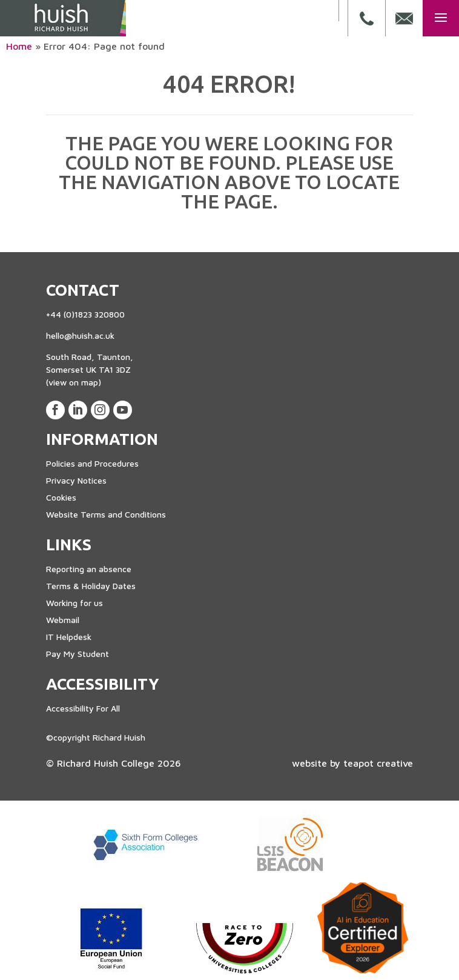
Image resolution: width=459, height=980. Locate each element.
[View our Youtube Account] (123, 410)
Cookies (61, 497)
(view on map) (74, 382)
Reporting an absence (89, 569)
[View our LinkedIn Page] (78, 410)
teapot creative (378, 763)
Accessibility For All (83, 708)
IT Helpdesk (69, 637)
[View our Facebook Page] (55, 410)
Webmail (63, 620)
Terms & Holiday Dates (91, 586)
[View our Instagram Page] (100, 410)
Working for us (74, 603)
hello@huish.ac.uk (80, 335)
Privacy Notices (76, 480)
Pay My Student (78, 654)
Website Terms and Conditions (106, 514)
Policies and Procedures (92, 463)
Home (19, 46)
